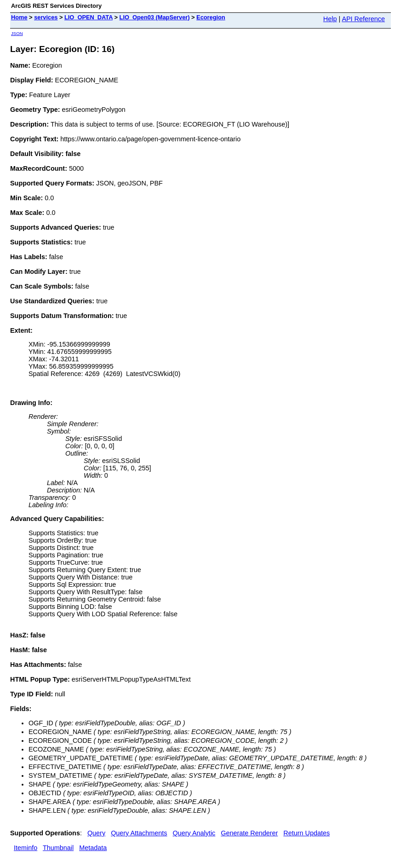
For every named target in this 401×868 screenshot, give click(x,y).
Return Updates (306, 833)
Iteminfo (26, 848)
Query (96, 833)
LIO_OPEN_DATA (89, 17)
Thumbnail (58, 848)
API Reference (363, 19)
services (46, 17)
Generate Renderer (249, 833)
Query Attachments (139, 833)
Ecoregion (211, 17)
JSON (17, 33)
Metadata (93, 848)
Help (330, 19)
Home (19, 17)
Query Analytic (194, 833)
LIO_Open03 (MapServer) (155, 17)
